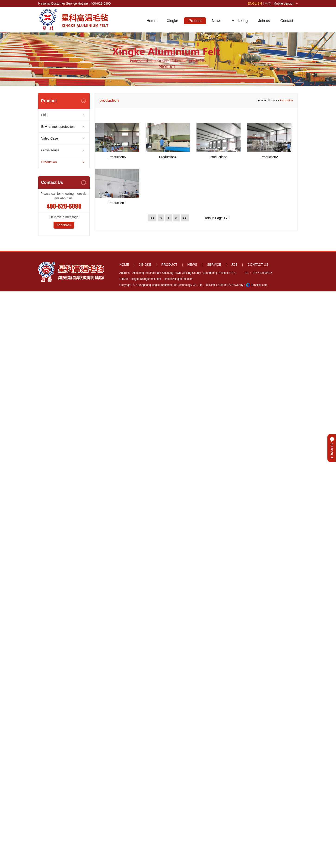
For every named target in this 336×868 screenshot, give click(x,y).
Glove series (50, 150)
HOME (124, 265)
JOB (234, 265)
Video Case (50, 138)
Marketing (240, 21)
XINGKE (145, 265)
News (216, 21)
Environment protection (58, 127)
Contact (287, 21)
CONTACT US (258, 265)
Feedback (64, 225)
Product (195, 21)
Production (49, 162)
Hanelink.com (259, 285)
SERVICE (214, 265)
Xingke (173, 21)
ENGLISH (255, 3)
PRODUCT (169, 265)
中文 (268, 3)
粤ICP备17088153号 (218, 285)
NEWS (192, 265)
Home (151, 21)
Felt (44, 115)
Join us (264, 21)
